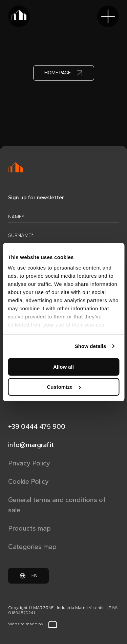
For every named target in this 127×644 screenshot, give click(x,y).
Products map (29, 528)
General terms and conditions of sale (57, 505)
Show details (91, 346)
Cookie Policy (28, 481)
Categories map (32, 547)
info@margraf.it (31, 445)
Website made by (33, 624)
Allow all (63, 366)
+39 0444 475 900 (37, 426)
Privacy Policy (29, 463)
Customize (64, 387)
